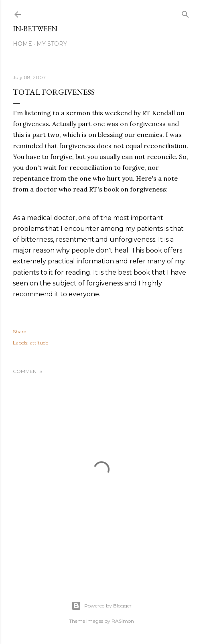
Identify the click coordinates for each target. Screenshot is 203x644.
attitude (39, 343)
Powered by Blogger (101, 606)
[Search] (185, 13)
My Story (52, 44)
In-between (35, 29)
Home (22, 44)
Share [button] (19, 331)
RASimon (123, 621)
